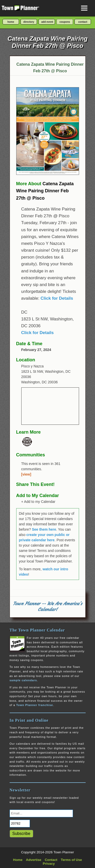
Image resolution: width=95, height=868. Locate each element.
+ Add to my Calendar (38, 502)
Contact (51, 860)
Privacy (49, 864)
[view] (26, 474)
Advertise (34, 860)
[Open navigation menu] (84, 8)
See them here (44, 529)
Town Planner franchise (35, 705)
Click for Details (57, 298)
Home (18, 860)
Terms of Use (71, 860)
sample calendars (23, 680)
